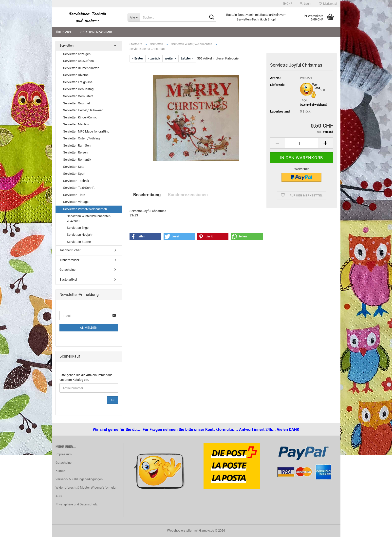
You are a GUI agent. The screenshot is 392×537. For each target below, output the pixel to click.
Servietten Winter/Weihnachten (85, 209)
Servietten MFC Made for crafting (86, 131)
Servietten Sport (74, 174)
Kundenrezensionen (188, 195)
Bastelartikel (68, 279)
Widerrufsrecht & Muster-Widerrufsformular (86, 488)
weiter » (170, 58)
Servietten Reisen (75, 152)
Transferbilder (69, 260)
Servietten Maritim (76, 124)
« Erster (138, 58)
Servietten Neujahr (80, 235)
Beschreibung (147, 195)
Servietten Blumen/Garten (81, 68)
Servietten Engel (78, 228)
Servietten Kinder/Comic (80, 117)
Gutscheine (67, 270)
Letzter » (187, 58)
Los (112, 400)
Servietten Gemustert (78, 96)
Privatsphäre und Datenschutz (76, 504)
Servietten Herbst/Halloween (83, 110)
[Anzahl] (302, 143)
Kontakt (61, 471)
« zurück (154, 58)
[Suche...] (134, 17)
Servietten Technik (76, 181)
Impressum (64, 454)
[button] (288, 4)
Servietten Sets (74, 167)
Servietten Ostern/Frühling (81, 138)
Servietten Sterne (79, 242)
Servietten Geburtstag (78, 89)
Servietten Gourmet (77, 103)
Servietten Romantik (77, 160)
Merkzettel (328, 4)
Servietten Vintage (76, 202)
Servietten (66, 46)
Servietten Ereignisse (78, 82)
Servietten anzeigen (77, 54)
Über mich (64, 32)
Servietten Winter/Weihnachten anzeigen (89, 218)
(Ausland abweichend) (314, 105)
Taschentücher (70, 250)
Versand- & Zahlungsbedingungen (79, 479)
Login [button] (306, 4)
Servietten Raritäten (77, 145)
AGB (59, 496)
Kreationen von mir (96, 32)
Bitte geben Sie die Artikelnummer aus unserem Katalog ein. (86, 377)
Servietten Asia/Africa (78, 61)
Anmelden (89, 328)
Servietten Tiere (74, 195)
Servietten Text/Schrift (79, 188)
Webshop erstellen (180, 530)
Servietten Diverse (76, 75)
